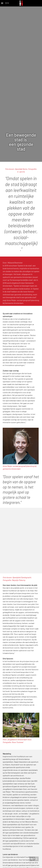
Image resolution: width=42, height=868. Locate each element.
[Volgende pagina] (36, 859)
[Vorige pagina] (32, 859)
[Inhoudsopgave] (2, 3)
